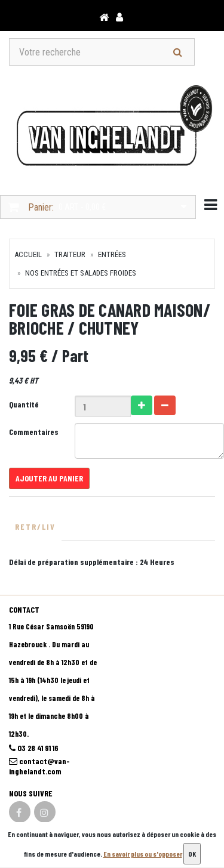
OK (192, 854)
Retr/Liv (35, 526)
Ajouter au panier (49, 478)
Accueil (28, 254)
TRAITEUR (70, 254)
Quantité (24, 404)
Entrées (112, 254)
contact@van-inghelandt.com (39, 766)
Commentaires (34, 432)
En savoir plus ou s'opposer (143, 854)
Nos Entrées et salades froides (81, 273)
